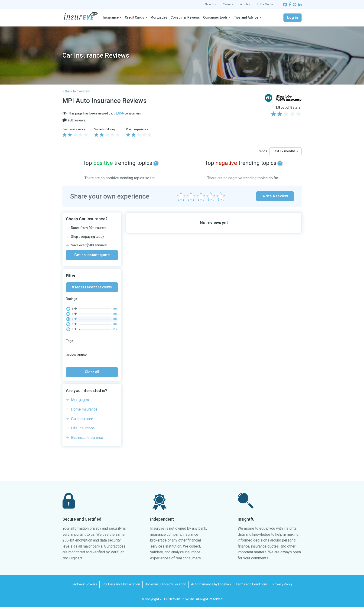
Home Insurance (84, 409)
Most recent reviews (92, 287)
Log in (292, 18)
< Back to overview (76, 91)
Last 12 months (285, 151)
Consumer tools (215, 17)
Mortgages (159, 17)
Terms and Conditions (252, 584)
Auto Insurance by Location (211, 584)
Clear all (92, 372)
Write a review (275, 196)
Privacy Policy (283, 584)
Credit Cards (135, 17)
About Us (210, 4)
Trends (262, 151)
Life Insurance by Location (121, 584)
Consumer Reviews (185, 17)
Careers (228, 4)
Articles (245, 4)
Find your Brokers (84, 584)
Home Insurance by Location (166, 584)
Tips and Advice (246, 17)
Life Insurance (83, 428)
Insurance (111, 17)
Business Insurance (87, 438)
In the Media (265, 4)
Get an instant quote (92, 255)
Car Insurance (82, 419)
